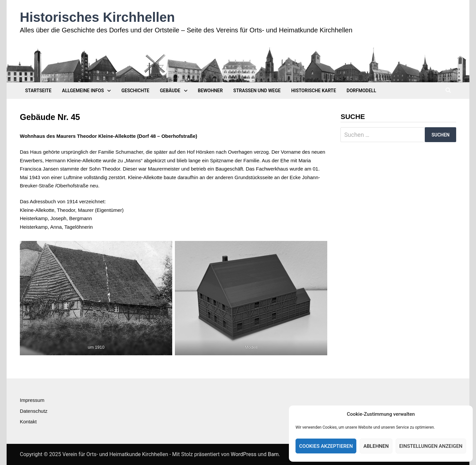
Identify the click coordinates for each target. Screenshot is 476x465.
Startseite (38, 91)
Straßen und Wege (257, 91)
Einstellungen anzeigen (431, 446)
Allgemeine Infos (83, 91)
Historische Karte (314, 91)
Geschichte (135, 91)
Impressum (32, 400)
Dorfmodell (361, 91)
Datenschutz (34, 411)
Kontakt (28, 422)
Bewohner (210, 91)
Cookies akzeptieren (326, 446)
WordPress (244, 454)
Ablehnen (376, 446)
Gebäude (170, 91)
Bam (273, 454)
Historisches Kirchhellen (97, 17)
